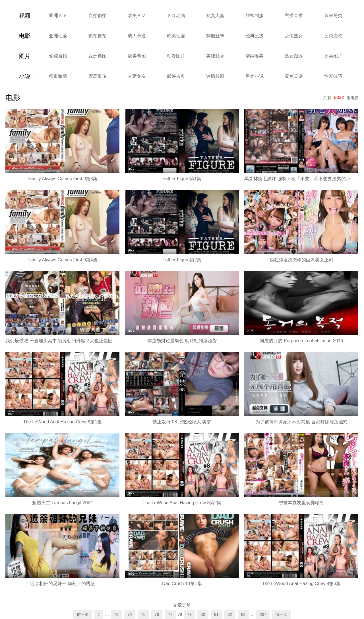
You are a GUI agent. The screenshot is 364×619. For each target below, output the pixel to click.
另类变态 (333, 36)
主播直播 (294, 16)
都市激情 (58, 76)
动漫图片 (176, 56)
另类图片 (333, 56)
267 (263, 614)
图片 (25, 56)
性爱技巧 (333, 76)
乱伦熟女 (294, 36)
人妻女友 (137, 76)
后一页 (281, 614)
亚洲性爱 (58, 36)
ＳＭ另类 (333, 16)
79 (189, 614)
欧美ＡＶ (137, 16)
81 (216, 614)
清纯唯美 (255, 56)
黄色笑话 (294, 76)
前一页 (83, 614)
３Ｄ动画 (176, 16)
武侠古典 (176, 76)
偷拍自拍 (98, 36)
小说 (25, 76)
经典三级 (255, 36)
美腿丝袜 (215, 56)
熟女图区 (294, 56)
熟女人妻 (215, 16)
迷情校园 (215, 76)
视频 (25, 16)
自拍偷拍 (98, 16)
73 (116, 614)
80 (203, 614)
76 (157, 614)
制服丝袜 (215, 36)
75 (143, 614)
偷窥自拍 (58, 56)
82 (230, 614)
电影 (25, 36)
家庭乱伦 (98, 76)
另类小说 (255, 76)
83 (243, 614)
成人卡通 (137, 36)
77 (170, 614)
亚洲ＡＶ (58, 16)
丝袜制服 (255, 16)
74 (130, 614)
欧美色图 (137, 56)
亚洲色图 (98, 56)
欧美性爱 (176, 36)
